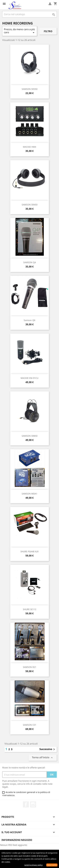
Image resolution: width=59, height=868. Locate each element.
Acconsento (52, 865)
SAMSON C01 (30, 725)
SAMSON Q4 (30, 262)
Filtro (48, 31)
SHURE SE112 (30, 609)
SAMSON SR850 (30, 436)
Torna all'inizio (43, 758)
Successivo (48, 749)
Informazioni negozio (17, 840)
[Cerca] (29, 14)
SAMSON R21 (30, 667)
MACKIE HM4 (29, 147)
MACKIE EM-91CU (29, 378)
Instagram (33, 804)
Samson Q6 (29, 320)
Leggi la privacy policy (33, 865)
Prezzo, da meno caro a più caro (20, 31)
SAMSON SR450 (30, 205)
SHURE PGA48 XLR (29, 551)
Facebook (26, 804)
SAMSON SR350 (30, 89)
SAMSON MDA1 (29, 494)
